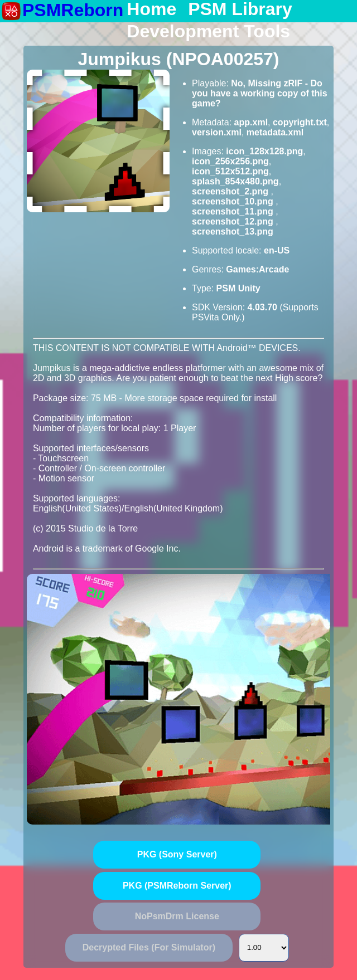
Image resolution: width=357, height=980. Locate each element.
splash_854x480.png (235, 181)
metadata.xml (275, 132)
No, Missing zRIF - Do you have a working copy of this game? (260, 93)
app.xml (251, 122)
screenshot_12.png (234, 221)
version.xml (217, 132)
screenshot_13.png (233, 231)
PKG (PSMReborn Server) (177, 886)
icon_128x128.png (264, 151)
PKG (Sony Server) (177, 854)
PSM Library (240, 9)
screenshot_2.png (231, 191)
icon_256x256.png (230, 161)
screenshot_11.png (234, 211)
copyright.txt (300, 122)
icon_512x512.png (230, 171)
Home (151, 9)
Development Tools (208, 32)
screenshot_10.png (234, 201)
